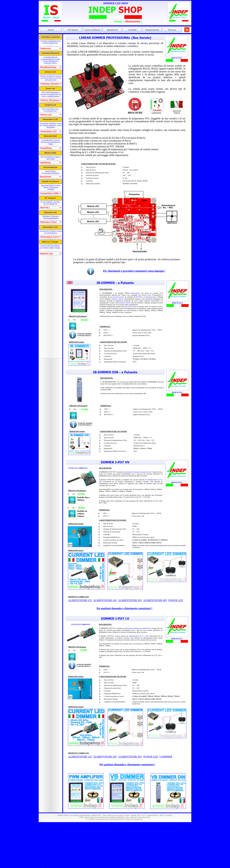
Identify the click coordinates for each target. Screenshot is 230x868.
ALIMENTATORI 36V (130, 757)
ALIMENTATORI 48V (155, 600)
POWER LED (151, 757)
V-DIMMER (166, 757)
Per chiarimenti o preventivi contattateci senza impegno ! (134, 271)
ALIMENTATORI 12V (80, 757)
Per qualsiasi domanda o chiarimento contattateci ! (127, 765)
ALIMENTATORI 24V (105, 757)
